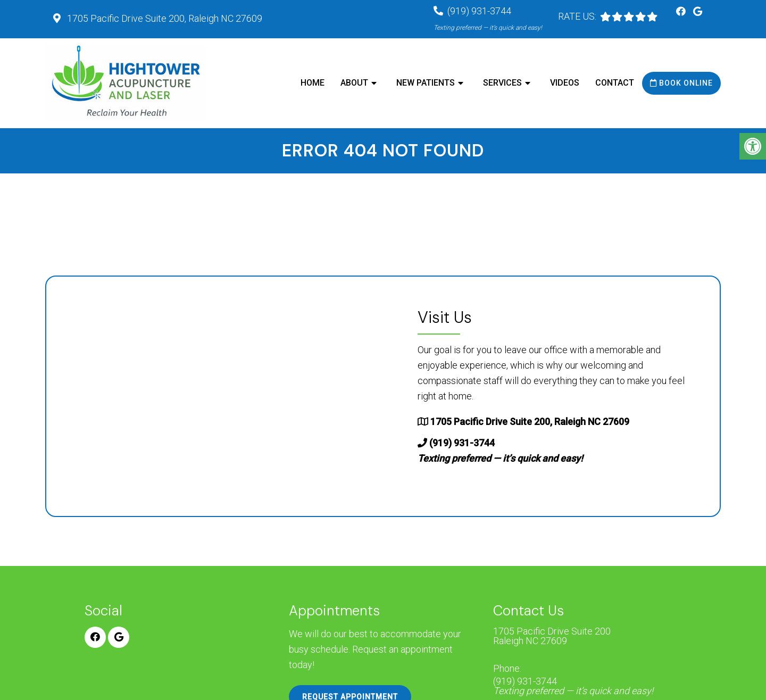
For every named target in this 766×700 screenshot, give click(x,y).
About (354, 83)
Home (313, 83)
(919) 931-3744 (573, 686)
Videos (565, 83)
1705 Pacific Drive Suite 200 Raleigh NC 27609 (552, 636)
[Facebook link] (682, 11)
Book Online (681, 83)
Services (502, 83)
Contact (615, 83)
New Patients (426, 83)
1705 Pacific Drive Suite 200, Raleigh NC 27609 (164, 18)
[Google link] (698, 11)
